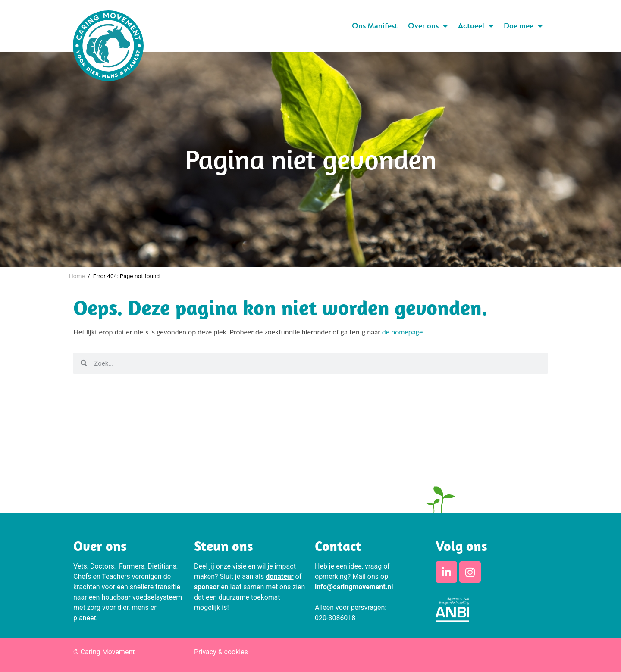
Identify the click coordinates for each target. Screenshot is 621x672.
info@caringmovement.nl (354, 587)
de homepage (403, 332)
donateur (279, 577)
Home (77, 276)
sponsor (207, 587)
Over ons (428, 26)
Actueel (476, 26)
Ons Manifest (375, 26)
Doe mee (523, 26)
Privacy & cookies (221, 652)
